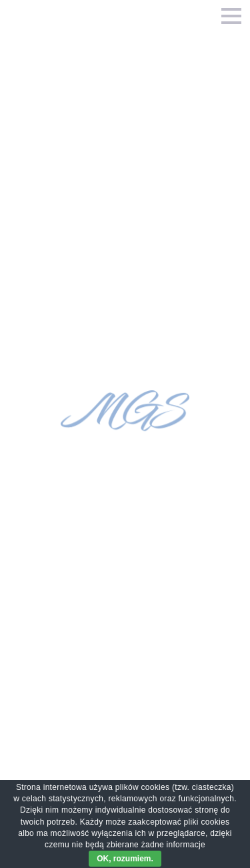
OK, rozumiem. (125, 859)
